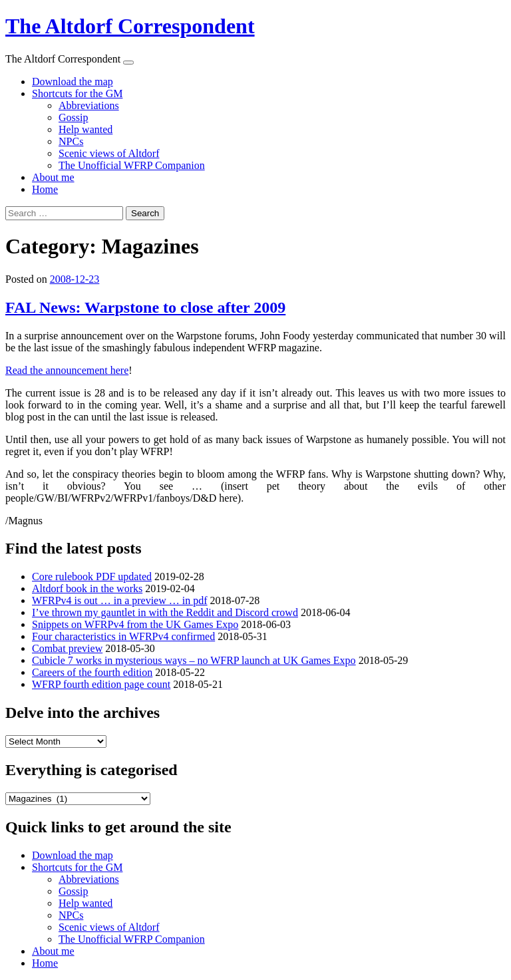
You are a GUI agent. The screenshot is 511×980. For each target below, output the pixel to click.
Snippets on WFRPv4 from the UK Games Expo (135, 624)
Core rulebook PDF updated (92, 576)
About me (53, 177)
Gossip (73, 117)
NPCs (71, 141)
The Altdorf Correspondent (130, 26)
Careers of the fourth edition (92, 672)
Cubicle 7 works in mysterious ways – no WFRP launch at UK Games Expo (194, 660)
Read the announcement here (67, 370)
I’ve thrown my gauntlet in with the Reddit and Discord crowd (165, 612)
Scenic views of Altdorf (109, 153)
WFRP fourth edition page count (101, 684)
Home (45, 189)
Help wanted (85, 129)
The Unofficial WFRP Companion (132, 165)
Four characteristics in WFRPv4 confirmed (123, 636)
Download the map (73, 82)
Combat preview (67, 648)
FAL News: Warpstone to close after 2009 (145, 307)
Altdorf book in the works (87, 588)
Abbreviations (89, 105)
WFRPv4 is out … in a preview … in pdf (120, 600)
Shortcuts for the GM (77, 93)
